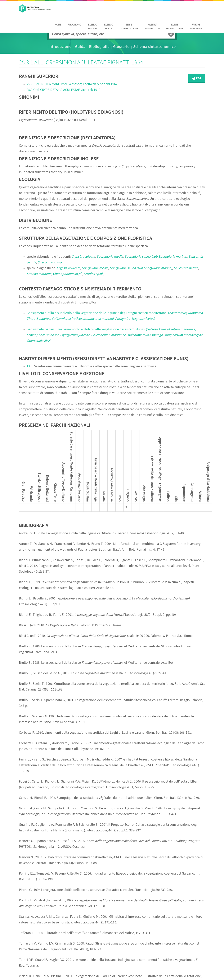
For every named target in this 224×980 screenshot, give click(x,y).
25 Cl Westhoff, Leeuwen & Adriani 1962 (72, 84)
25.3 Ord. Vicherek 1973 (64, 90)
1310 (30, 366)
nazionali (196, 27)
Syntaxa (93, 27)
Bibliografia (99, 47)
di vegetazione (129, 27)
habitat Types (175, 27)
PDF (197, 79)
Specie (109, 27)
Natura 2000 (152, 27)
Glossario (121, 47)
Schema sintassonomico (155, 47)
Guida (80, 47)
